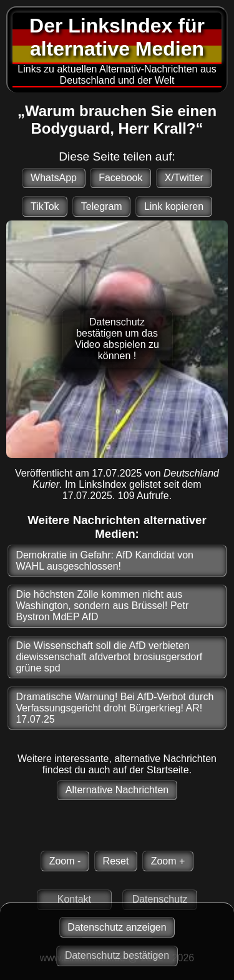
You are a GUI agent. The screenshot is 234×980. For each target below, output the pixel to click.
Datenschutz (160, 899)
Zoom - (65, 861)
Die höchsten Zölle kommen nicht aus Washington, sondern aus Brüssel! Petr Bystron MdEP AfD (102, 606)
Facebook (120, 178)
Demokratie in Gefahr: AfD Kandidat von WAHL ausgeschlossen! (105, 561)
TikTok (45, 206)
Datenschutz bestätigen (117, 955)
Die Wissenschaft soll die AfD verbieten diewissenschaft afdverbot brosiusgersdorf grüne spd (109, 657)
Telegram (102, 206)
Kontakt (74, 899)
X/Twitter (184, 178)
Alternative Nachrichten (117, 790)
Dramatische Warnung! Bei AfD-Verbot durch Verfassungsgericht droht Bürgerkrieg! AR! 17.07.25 (115, 708)
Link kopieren (174, 206)
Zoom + (168, 861)
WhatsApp (54, 178)
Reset (116, 861)
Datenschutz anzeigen (117, 927)
